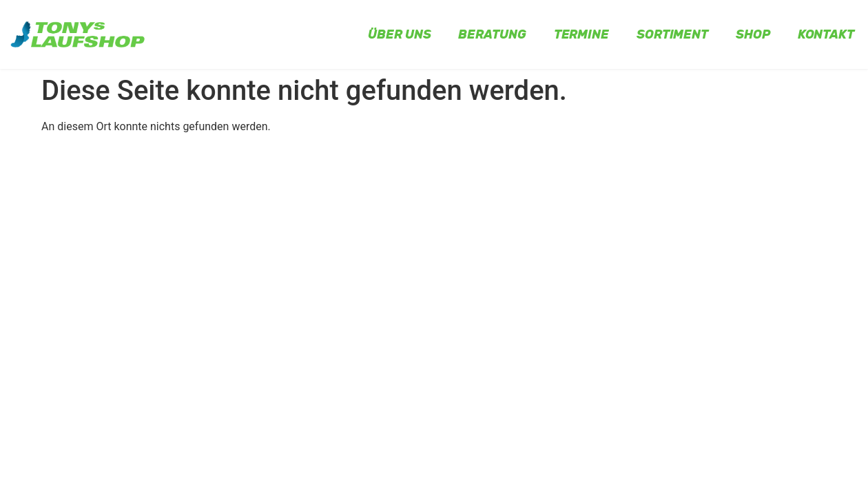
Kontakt (826, 34)
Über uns (399, 34)
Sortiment (672, 34)
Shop (753, 34)
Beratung (492, 34)
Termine (581, 34)
